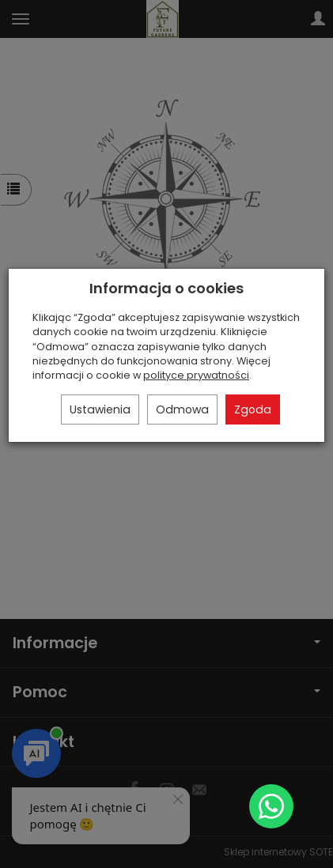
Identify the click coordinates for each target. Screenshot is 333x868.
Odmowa (182, 409)
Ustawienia (100, 409)
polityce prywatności (196, 375)
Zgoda (253, 409)
